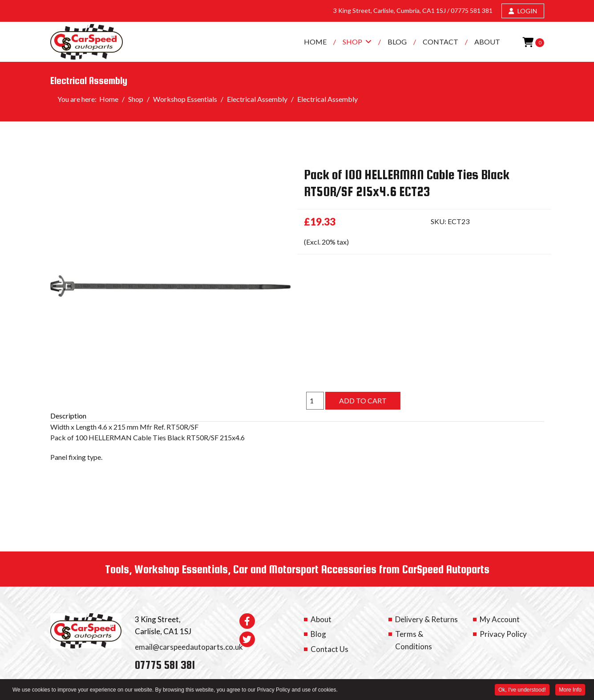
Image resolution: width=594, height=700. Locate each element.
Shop (352, 42)
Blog (397, 42)
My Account (500, 619)
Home (315, 42)
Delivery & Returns (426, 619)
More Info (570, 691)
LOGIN (523, 11)
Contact (440, 42)
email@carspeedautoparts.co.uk (189, 647)
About (487, 42)
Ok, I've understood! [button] (522, 691)
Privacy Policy (503, 634)
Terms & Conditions (414, 640)
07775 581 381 (472, 10)
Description (68, 416)
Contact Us (329, 649)
